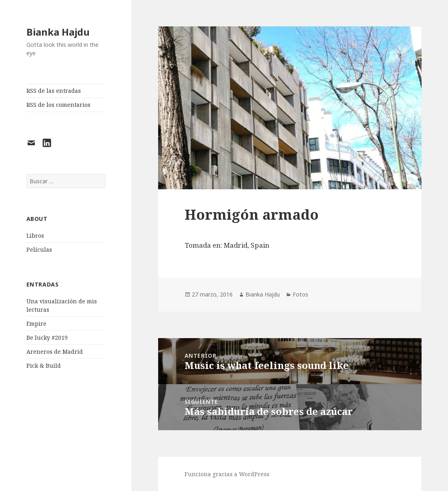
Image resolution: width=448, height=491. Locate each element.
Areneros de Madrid (55, 352)
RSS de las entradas (54, 91)
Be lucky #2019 (47, 338)
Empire (36, 324)
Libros (35, 235)
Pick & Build (44, 366)
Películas (39, 250)
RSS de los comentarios (58, 105)
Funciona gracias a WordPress (227, 474)
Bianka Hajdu (58, 32)
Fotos (300, 294)
